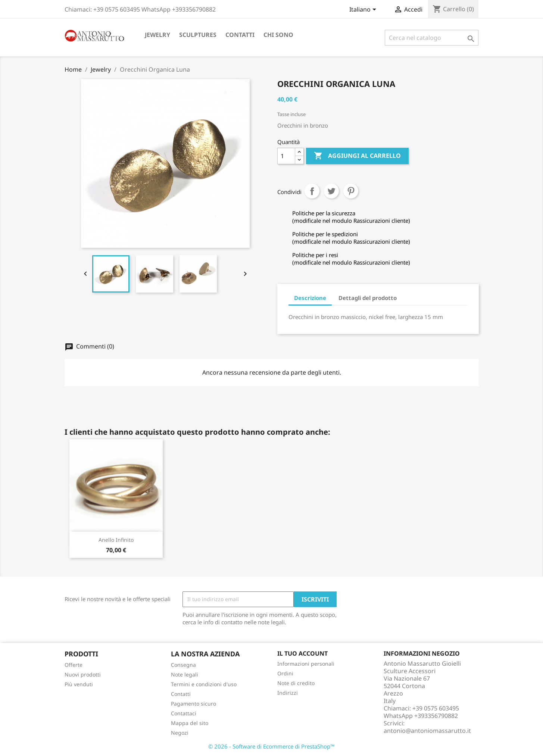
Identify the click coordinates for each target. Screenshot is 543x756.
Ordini (285, 673)
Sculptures (198, 35)
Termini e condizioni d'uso (204, 684)
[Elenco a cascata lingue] (364, 10)
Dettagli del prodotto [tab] (368, 298)
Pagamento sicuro (194, 704)
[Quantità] (286, 156)
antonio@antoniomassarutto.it (427, 731)
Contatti (240, 35)
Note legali (185, 674)
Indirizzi (288, 693)
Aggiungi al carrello (357, 156)
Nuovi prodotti (83, 674)
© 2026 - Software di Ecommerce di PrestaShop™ (271, 746)
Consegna (183, 665)
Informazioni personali (306, 664)
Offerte (74, 665)
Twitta (331, 191)
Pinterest (351, 191)
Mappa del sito (190, 723)
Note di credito (296, 683)
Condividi (312, 191)
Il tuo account (302, 653)
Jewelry (157, 35)
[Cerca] (432, 38)
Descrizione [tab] (310, 298)
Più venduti (79, 684)
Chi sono (278, 35)
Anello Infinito (116, 540)
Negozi (180, 733)
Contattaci (184, 713)
